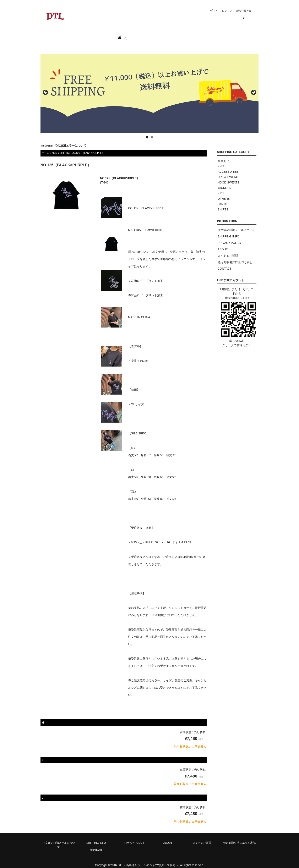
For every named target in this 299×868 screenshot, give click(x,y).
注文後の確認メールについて (237, 225)
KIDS (221, 189)
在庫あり (223, 156)
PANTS (222, 199)
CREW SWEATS (229, 172)
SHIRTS (64, 148)
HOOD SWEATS (228, 178)
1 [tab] (147, 133)
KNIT (221, 162)
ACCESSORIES (228, 167)
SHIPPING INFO (228, 232)
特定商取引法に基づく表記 (235, 258)
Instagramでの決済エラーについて (63, 141)
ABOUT (131, 35)
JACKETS (224, 183)
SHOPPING (85, 35)
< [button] (46, 88)
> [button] (253, 88)
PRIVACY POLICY (230, 238)
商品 (54, 148)
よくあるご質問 (228, 251)
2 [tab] (152, 133)
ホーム (65, 35)
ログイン (227, 11)
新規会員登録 (244, 11)
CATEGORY (110, 35)
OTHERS (224, 194)
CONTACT (151, 35)
